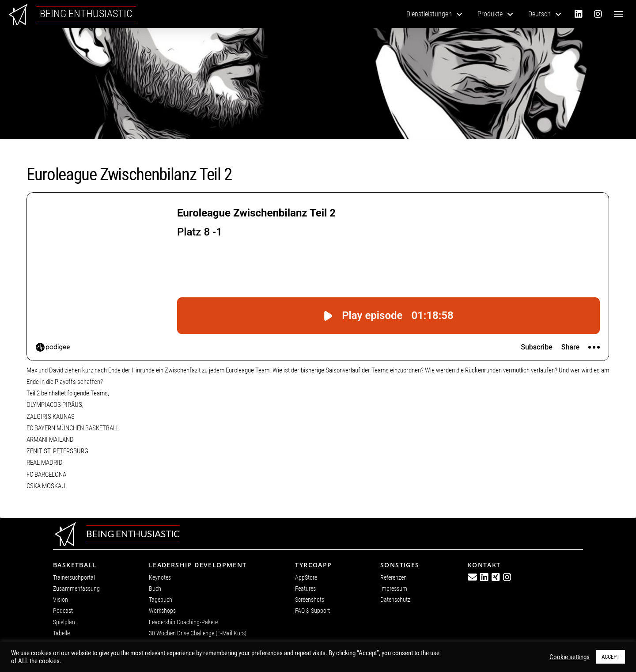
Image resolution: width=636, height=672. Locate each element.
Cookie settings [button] (570, 657)
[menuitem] (545, 14)
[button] (618, 14)
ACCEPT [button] (611, 657)
